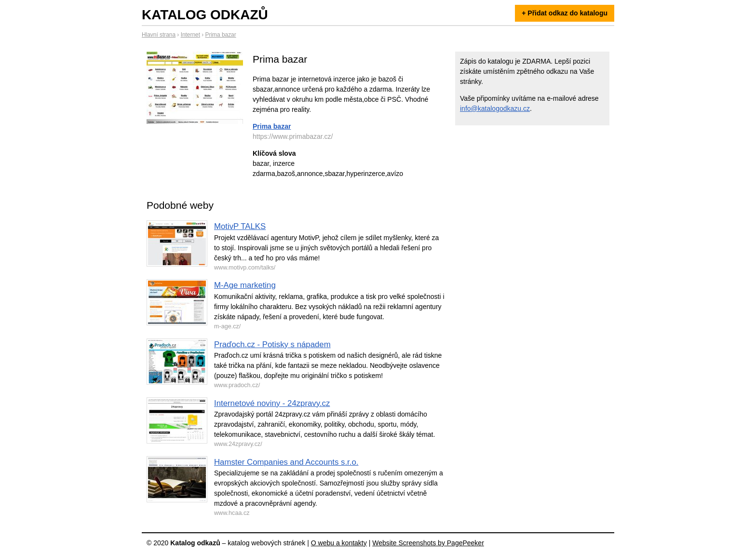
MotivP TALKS (240, 226)
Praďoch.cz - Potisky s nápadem (272, 344)
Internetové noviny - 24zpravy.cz (272, 403)
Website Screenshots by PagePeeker (428, 543)
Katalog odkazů (205, 15)
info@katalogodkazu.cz (495, 108)
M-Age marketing (245, 285)
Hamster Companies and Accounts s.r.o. (286, 462)
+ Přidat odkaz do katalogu (565, 13)
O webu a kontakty (339, 543)
